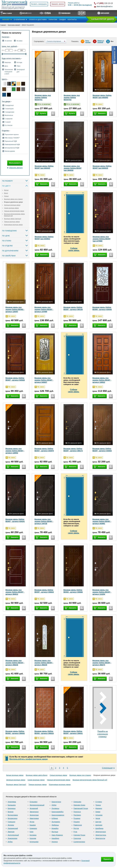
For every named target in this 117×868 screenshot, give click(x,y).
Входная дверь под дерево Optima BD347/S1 (43, 98)
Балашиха (12, 805)
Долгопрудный (13, 835)
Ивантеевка (34, 818)
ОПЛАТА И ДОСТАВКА (38, 20)
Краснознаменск (58, 815)
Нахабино (55, 838)
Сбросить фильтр (16, 168)
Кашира (33, 825)
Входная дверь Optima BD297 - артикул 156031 (73, 732)
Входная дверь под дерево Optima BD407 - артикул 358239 (44, 663)
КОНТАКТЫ (72, 20)
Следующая (107, 768)
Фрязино (99, 808)
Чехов (98, 818)
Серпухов (77, 838)
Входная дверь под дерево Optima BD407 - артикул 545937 (44, 380)
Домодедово (13, 838)
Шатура (98, 822)
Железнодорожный (37, 805)
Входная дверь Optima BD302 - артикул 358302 (15, 732)
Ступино (99, 802)
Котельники (34, 842)
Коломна (33, 835)
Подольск (77, 812)
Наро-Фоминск (57, 835)
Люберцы (55, 825)
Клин (31, 832)
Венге (6, 193)
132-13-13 (105, 3)
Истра (32, 822)
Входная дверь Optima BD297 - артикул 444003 (102, 450)
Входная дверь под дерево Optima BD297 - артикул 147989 (44, 309)
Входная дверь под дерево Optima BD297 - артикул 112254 (102, 592)
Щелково (99, 825)
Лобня (54, 805)
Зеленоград (34, 815)
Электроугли (100, 838)
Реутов (76, 828)
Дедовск (11, 825)
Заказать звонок (58, 4)
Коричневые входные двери (13, 225)
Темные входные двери (12, 222)
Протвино (77, 815)
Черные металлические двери (14, 211)
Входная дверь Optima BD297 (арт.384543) (44, 167)
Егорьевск (33, 802)
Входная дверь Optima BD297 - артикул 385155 (73, 308)
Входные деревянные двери (13, 202)
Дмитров (11, 832)
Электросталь (101, 835)
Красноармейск (57, 812)
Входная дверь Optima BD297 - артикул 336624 (44, 591)
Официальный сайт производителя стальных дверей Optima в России (13, 8)
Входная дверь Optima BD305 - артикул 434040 (102, 308)
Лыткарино (56, 822)
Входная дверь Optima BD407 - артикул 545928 (15, 379)
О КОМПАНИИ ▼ (20, 20)
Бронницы (12, 808)
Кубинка (55, 818)
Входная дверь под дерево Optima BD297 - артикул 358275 (102, 663)
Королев (33, 838)
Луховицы (55, 808)
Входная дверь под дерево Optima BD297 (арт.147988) (102, 239)
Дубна (10, 842)
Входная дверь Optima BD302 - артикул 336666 (73, 591)
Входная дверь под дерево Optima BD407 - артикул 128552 (15, 451)
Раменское (78, 825)
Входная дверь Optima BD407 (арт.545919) (102, 167)
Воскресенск (13, 818)
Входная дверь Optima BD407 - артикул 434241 (15, 520)
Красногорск (56, 802)
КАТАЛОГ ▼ (7, 20)
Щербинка (99, 828)
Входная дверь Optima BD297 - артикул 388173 (73, 450)
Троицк (98, 805)
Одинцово (77, 802)
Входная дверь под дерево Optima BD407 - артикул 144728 (44, 521)
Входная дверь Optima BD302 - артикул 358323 (44, 732)
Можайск (55, 828)
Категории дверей (14, 25)
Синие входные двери (11, 208)
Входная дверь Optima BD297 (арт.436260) (102, 96)
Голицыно (12, 822)
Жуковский (34, 808)
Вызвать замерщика (39, 4)
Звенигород (34, 812)
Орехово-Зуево (79, 805)
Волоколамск (13, 815)
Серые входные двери (58, 775)
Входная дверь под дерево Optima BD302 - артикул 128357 (15, 309)
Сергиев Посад (79, 835)
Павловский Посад (81, 808)
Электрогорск (101, 832)
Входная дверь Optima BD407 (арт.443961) (44, 238)
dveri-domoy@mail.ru (105, 6)
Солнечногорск (79, 842)
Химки (98, 812)
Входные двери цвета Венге (37, 775)
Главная (3, 25)
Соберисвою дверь (74, 249)
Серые (6, 196)
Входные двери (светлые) (13, 219)
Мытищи (55, 832)
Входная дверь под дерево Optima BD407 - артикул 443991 (102, 521)
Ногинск (55, 842)
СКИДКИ (62, 20)
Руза (75, 832)
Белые (6, 190)
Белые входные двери (15, 775)
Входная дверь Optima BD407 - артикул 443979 (44, 450)
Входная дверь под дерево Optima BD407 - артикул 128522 (102, 380)
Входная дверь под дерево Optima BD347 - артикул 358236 (15, 663)
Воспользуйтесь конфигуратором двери (29, 759)
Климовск (33, 828)
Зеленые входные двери (12, 205)
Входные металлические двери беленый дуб (90, 780)
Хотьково (99, 815)
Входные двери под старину (13, 199)
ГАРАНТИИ (53, 20)
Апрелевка (12, 802)
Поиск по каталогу (12, 33)
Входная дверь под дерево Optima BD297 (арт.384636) (73, 168)
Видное (11, 812)
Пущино (77, 822)
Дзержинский (13, 828)
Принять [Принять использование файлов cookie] (107, 859)
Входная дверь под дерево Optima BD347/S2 (72, 98)
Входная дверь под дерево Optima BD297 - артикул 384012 (15, 592)
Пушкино (77, 818)
